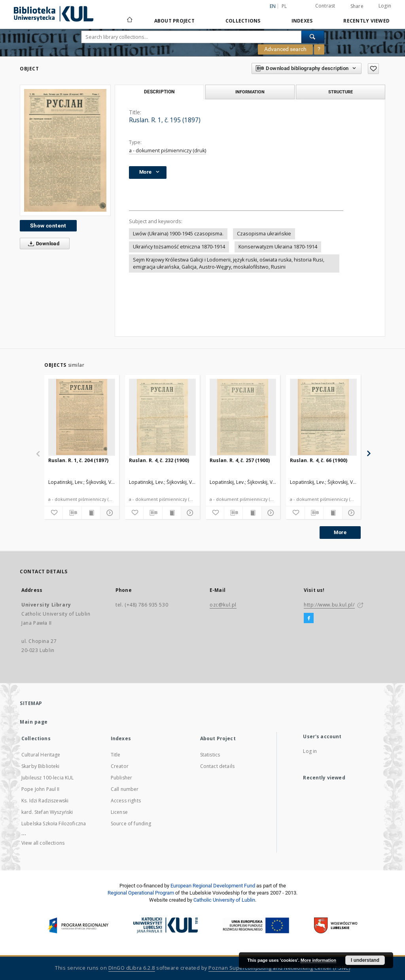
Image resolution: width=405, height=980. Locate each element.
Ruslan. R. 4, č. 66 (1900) (319, 460)
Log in (310, 751)
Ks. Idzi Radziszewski (45, 801)
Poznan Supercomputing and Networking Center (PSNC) (279, 968)
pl (284, 6)
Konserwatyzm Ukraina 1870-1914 (278, 247)
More (340, 532)
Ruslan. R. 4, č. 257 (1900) (240, 460)
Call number (125, 789)
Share (357, 6)
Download (42, 244)
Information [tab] (250, 92)
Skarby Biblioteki (41, 766)
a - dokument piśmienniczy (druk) (167, 151)
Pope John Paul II (41, 789)
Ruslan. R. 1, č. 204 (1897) (78, 460)
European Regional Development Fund (213, 886)
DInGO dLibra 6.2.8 (132, 968)
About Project (174, 21)
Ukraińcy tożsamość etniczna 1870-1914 (179, 247)
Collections (243, 21)
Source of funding (131, 824)
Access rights (126, 801)
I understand (365, 960)
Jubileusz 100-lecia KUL (47, 778)
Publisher (121, 778)
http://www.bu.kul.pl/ (329, 605)
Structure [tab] (341, 92)
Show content (48, 226)
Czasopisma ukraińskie (264, 234)
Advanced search (285, 49)
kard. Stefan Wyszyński (47, 812)
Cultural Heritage (41, 755)
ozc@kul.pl (223, 605)
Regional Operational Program (141, 893)
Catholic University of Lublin (224, 900)
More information (318, 960)
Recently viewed (366, 21)
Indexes (302, 21)
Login (385, 6)
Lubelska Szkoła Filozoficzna (54, 824)
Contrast (325, 6)
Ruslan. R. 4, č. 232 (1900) (159, 460)
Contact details (217, 766)
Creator (120, 766)
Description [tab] (159, 92)
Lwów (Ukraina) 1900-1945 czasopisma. (178, 234)
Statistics (210, 755)
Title (116, 755)
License (119, 812)
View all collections (43, 843)
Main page (34, 722)
